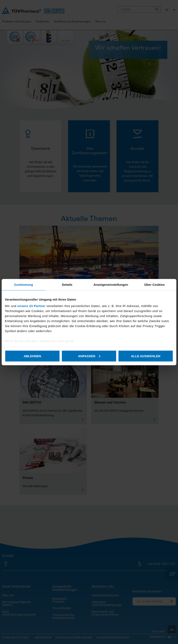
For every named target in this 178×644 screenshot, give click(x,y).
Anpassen (89, 356)
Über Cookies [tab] (155, 284)
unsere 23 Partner (31, 306)
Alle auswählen (146, 356)
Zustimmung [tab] (24, 284)
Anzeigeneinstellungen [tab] (111, 284)
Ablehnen (32, 356)
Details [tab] (67, 284)
